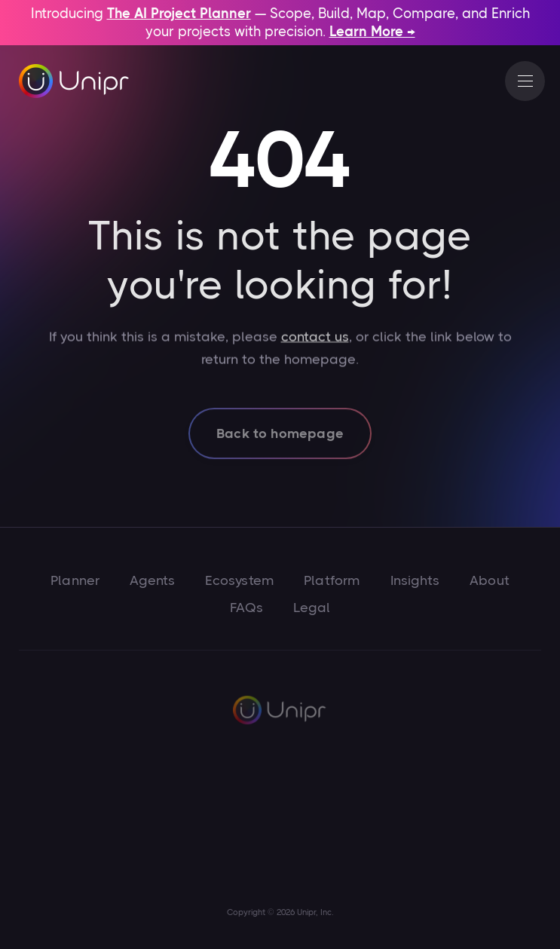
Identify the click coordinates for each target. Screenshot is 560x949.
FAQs (247, 608)
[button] (525, 81)
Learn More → (372, 31)
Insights (415, 580)
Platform (332, 580)
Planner (75, 580)
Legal (312, 608)
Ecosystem (239, 580)
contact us (315, 345)
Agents (152, 580)
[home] (75, 81)
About (490, 580)
